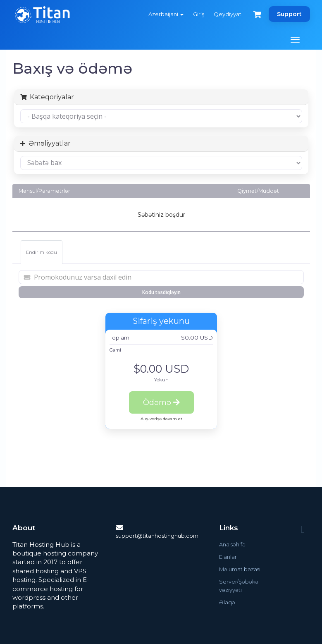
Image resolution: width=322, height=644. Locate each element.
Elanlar (228, 557)
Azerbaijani (166, 14)
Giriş (199, 14)
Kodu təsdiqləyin (161, 292)
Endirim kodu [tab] (42, 252)
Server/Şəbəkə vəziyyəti (239, 586)
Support (289, 14)
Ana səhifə (232, 544)
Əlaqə (227, 602)
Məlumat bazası (240, 569)
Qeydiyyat (228, 14)
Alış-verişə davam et (161, 419)
